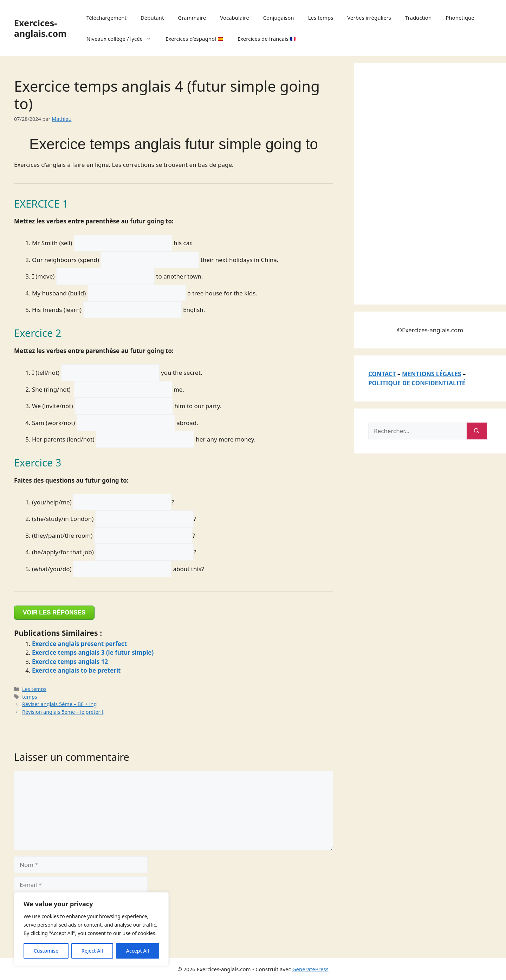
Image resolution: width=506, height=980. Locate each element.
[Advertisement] (421, 183)
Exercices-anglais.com (40, 28)
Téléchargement (106, 18)
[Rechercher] (477, 431)
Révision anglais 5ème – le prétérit (63, 712)
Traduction (418, 18)
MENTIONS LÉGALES (432, 374)
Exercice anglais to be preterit (76, 670)
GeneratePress (310, 969)
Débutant (152, 18)
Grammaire (192, 18)
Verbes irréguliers (369, 18)
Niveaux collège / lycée (122, 39)
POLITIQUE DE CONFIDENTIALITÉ (417, 383)
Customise (46, 951)
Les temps (321, 18)
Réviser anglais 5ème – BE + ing (59, 704)
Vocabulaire (234, 18)
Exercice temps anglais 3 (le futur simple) (93, 652)
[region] (91, 929)
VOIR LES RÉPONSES (54, 612)
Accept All (138, 951)
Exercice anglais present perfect (79, 644)
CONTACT (382, 374)
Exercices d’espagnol (194, 39)
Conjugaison (279, 18)
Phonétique (460, 18)
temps (30, 697)
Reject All (92, 951)
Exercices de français (267, 39)
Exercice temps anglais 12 (70, 662)
